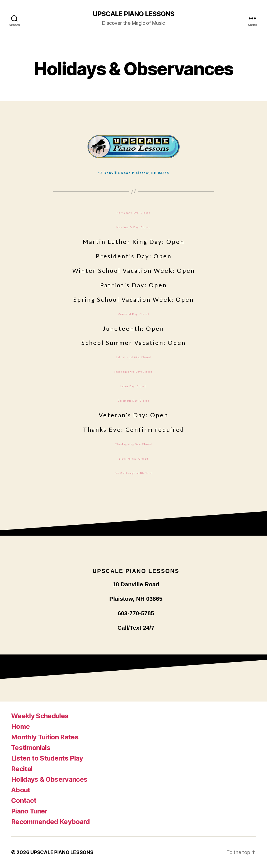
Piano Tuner (29, 811)
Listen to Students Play (47, 758)
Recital (22, 769)
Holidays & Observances (49, 779)
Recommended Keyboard (50, 822)
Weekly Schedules (40, 716)
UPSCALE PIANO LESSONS (133, 14)
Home (20, 726)
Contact (24, 800)
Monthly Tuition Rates (45, 737)
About (21, 790)
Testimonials (31, 748)
